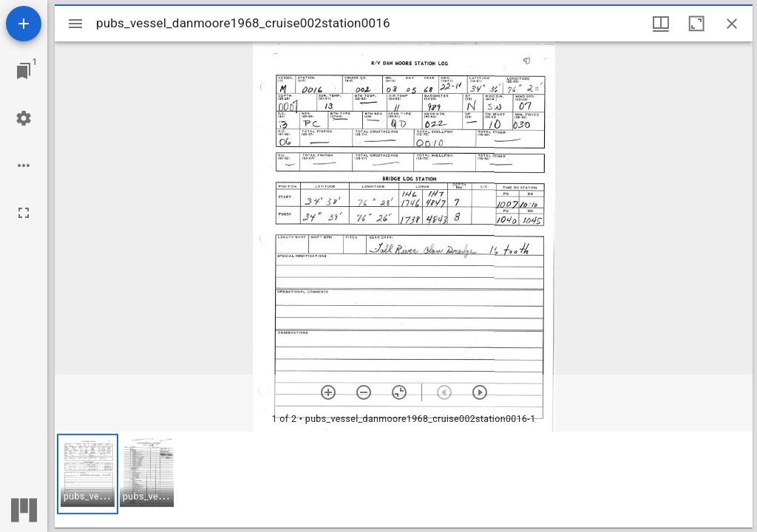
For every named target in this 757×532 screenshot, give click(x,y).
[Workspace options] (24, 166)
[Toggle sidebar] (75, 24)
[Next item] (480, 392)
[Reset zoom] (399, 392)
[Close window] (732, 24)
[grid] (404, 480)
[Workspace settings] (24, 118)
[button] (88, 474)
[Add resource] (24, 24)
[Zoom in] (328, 392)
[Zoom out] (364, 392)
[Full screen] (24, 213)
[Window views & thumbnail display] (661, 24)
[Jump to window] (24, 71)
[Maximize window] (696, 24)
